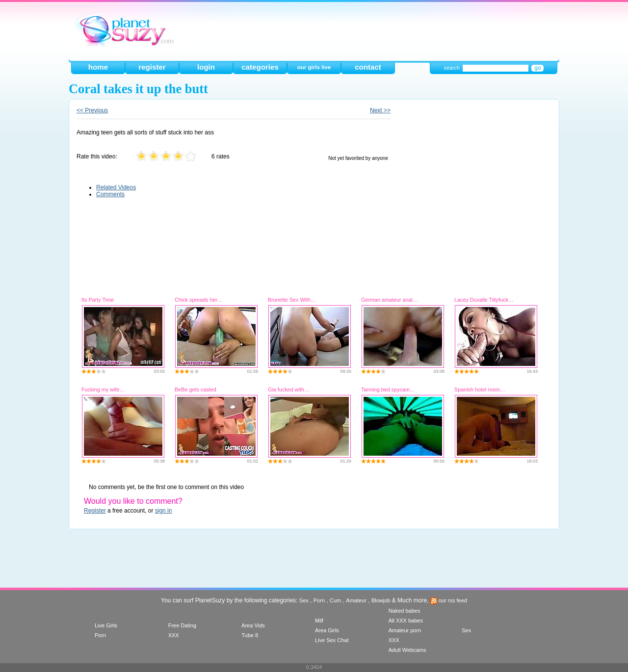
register (152, 67)
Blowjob (381, 600)
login (206, 67)
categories (260, 67)
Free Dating (182, 625)
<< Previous (92, 110)
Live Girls (106, 625)
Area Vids (253, 625)
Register (95, 511)
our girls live (314, 67)
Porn (319, 600)
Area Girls (327, 630)
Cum (335, 600)
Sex (304, 600)
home (98, 67)
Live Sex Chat (332, 640)
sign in (164, 511)
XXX (174, 635)
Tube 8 (250, 635)
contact (368, 67)
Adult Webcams (407, 650)
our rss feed (449, 600)
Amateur (356, 600)
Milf (319, 620)
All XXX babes (406, 620)
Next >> (380, 110)
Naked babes (405, 611)
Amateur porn (405, 630)
